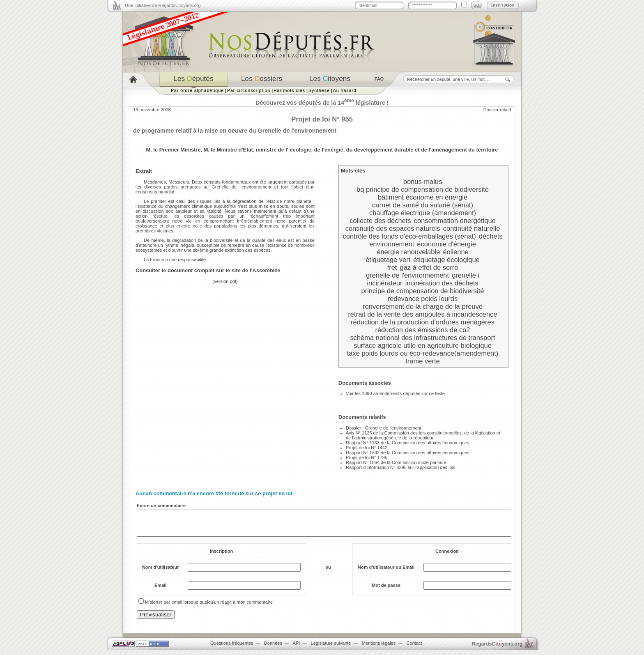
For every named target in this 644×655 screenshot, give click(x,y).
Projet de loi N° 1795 (367, 457)
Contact (414, 648)
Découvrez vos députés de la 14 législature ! (322, 103)
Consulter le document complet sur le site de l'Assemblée (208, 270)
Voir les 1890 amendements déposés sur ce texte (395, 393)
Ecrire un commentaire (161, 506)
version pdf (225, 281)
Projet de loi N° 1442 (367, 448)
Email (160, 590)
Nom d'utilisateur (160, 572)
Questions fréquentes (232, 648)
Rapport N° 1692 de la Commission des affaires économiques (408, 453)
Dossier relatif (497, 110)
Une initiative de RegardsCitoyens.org (163, 5)
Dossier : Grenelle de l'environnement (384, 428)
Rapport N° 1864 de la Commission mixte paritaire (396, 462)
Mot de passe (386, 590)
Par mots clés (289, 90)
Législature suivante (331, 648)
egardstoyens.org (497, 649)
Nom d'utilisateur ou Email (386, 572)
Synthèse (319, 90)
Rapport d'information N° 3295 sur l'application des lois (401, 467)
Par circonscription (249, 90)
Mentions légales (379, 648)
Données (273, 648)
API (297, 648)
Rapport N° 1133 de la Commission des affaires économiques (408, 443)
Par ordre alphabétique (197, 90)
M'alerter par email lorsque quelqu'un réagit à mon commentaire (209, 607)
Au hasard (345, 90)
